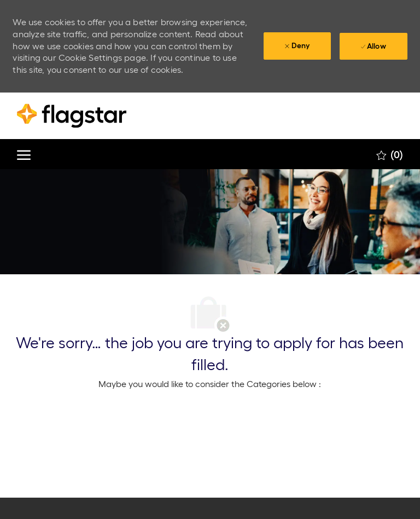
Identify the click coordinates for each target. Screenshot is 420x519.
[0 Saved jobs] (390, 154)
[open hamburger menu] (24, 154)
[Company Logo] (72, 116)
